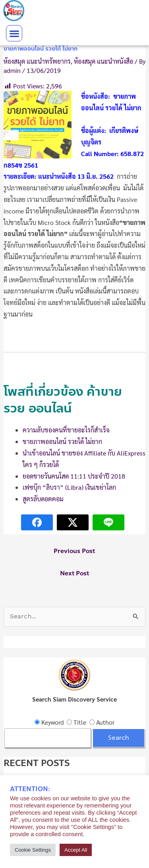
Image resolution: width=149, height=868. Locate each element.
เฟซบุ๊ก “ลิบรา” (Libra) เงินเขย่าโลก (69, 487)
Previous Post (74, 551)
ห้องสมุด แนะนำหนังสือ (104, 61)
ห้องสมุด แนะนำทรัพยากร (37, 61)
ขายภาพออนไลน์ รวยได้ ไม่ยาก (62, 441)
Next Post (74, 573)
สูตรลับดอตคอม (43, 499)
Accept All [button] (76, 850)
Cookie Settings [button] (33, 850)
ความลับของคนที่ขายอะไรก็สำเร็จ (66, 430)
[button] (14, 33)
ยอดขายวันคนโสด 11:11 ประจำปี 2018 (74, 476)
